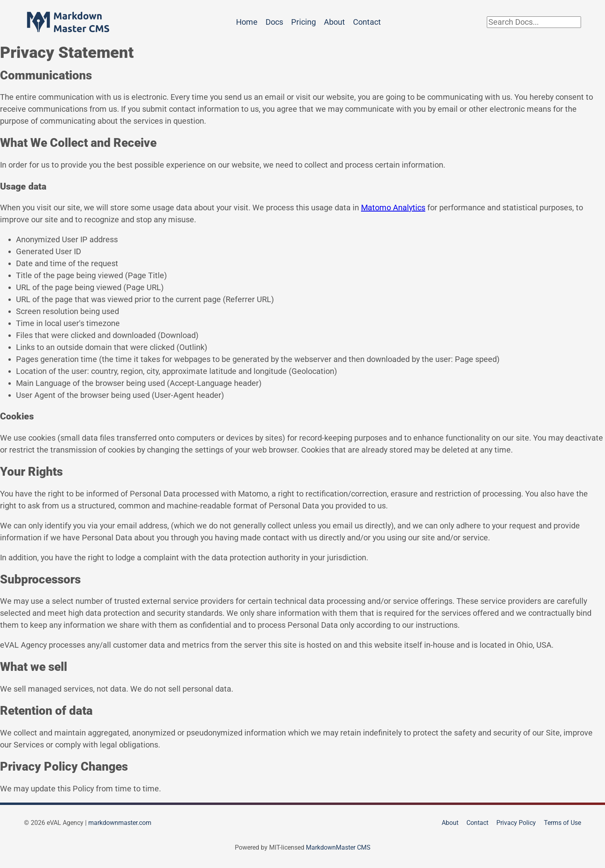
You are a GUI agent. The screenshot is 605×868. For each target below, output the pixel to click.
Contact (367, 22)
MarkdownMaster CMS (338, 847)
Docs (274, 22)
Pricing (303, 22)
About (334, 22)
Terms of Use (562, 823)
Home (247, 22)
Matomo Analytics (393, 208)
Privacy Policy (516, 823)
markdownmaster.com (120, 823)
